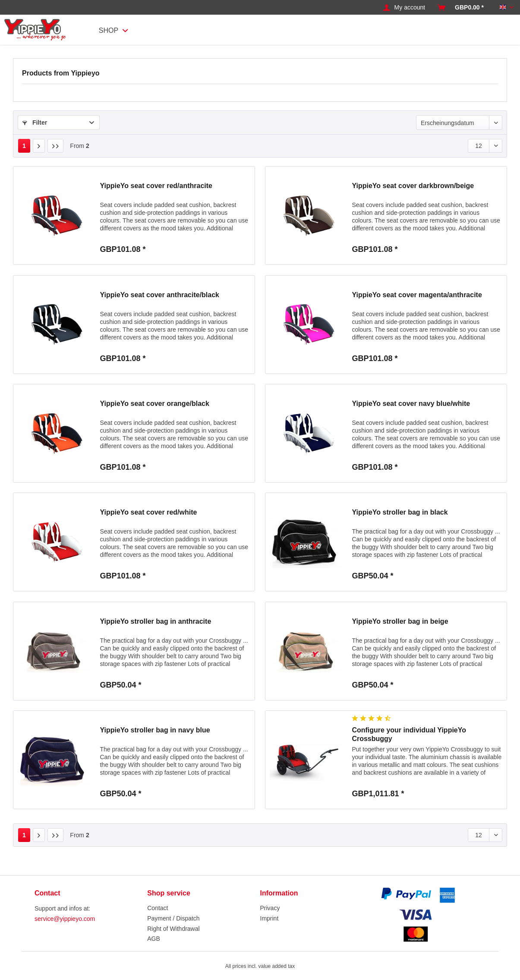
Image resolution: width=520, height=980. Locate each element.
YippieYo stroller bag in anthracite (155, 621)
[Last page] (56, 146)
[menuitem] (404, 8)
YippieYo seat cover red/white (148, 512)
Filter (35, 122)
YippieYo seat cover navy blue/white (411, 404)
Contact (158, 908)
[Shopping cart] (461, 8)
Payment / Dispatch (173, 918)
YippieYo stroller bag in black (400, 512)
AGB (154, 939)
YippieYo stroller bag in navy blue (155, 730)
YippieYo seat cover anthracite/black (159, 295)
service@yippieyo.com (65, 919)
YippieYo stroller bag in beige (400, 621)
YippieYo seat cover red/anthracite (156, 186)
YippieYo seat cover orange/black (154, 404)
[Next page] (39, 146)
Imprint (269, 918)
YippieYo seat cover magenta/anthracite (417, 295)
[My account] (404, 8)
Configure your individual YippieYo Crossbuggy (409, 734)
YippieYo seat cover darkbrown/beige (413, 186)
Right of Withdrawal (173, 929)
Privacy (270, 908)
